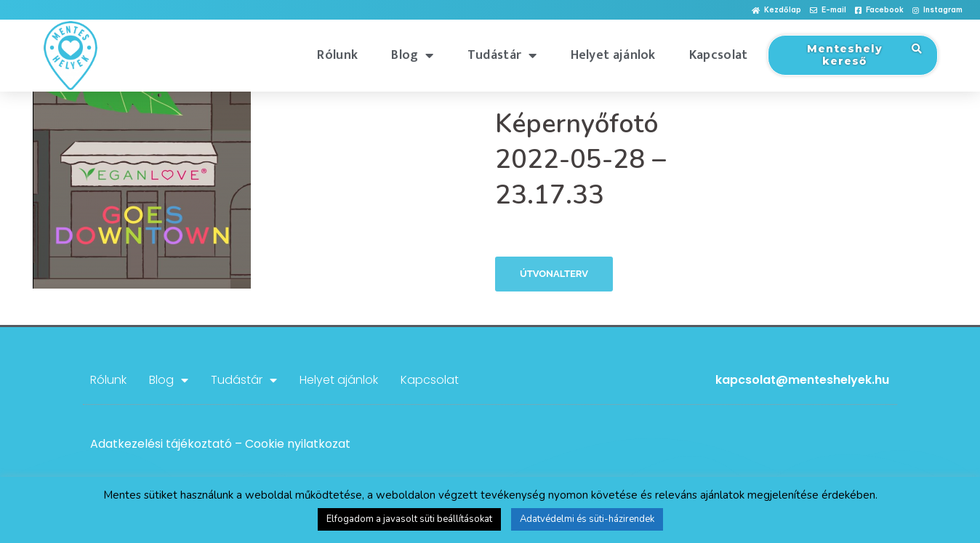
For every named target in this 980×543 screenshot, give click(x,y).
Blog (413, 55)
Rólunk (337, 55)
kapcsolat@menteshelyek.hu (802, 380)
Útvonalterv (554, 274)
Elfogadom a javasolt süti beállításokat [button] (409, 519)
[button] (776, 11)
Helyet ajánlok (613, 55)
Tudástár (502, 55)
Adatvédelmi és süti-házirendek (587, 519)
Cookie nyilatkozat (298, 444)
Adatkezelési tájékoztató (161, 444)
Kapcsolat (719, 55)
